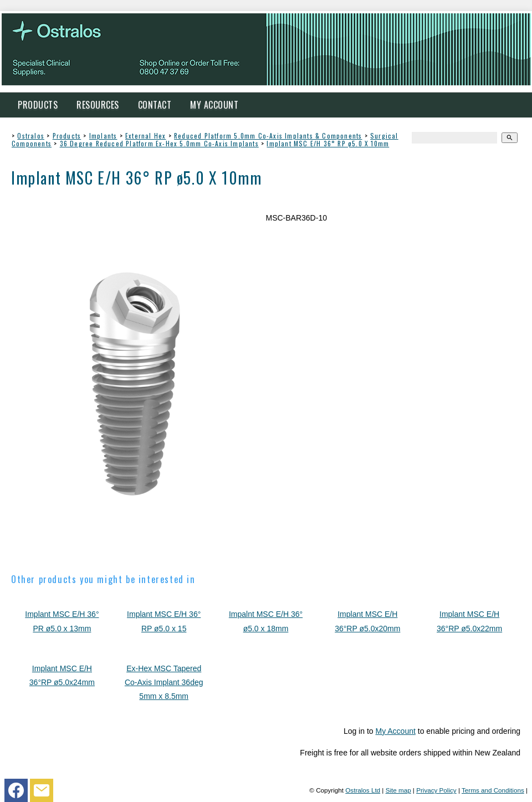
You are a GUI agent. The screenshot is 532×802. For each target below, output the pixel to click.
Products (38, 105)
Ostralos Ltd (363, 790)
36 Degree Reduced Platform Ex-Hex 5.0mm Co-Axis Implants (159, 143)
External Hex (145, 136)
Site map (398, 790)
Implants (103, 136)
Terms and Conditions (493, 790)
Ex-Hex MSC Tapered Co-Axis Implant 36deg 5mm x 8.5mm (164, 682)
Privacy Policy (436, 790)
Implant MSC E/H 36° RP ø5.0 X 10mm (328, 143)
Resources (98, 105)
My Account (214, 105)
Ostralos (31, 136)
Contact (155, 105)
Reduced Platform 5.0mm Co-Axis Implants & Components (268, 136)
